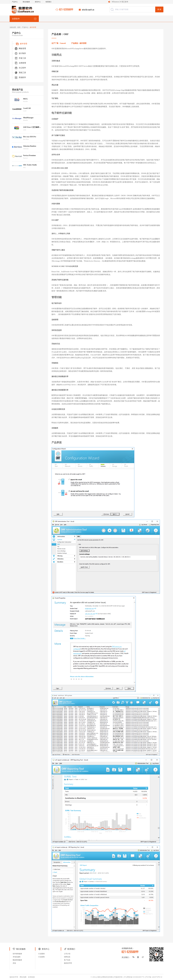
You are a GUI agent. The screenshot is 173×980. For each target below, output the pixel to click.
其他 (14, 963)
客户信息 (67, 960)
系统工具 (20, 73)
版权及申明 (68, 963)
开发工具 (20, 58)
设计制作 (20, 53)
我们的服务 (26, 2)
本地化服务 (17, 957)
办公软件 (20, 68)
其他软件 (20, 78)
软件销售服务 (17, 954)
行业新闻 (41, 957)
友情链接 (31, 977)
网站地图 (23, 977)
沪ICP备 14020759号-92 (154, 977)
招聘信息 (67, 957)
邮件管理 (21, 44)
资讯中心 (38, 2)
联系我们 (49, 2)
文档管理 (20, 63)
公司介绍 (67, 954)
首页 (19, 27)
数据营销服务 (17, 960)
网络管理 (20, 49)
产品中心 (15, 2)
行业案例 (41, 954)
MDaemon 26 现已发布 (120, 2)
